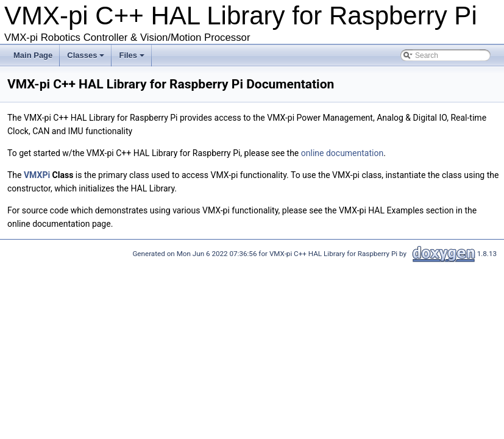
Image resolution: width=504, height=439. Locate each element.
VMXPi (37, 175)
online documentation (342, 153)
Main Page (33, 55)
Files (133, 59)
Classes (87, 59)
